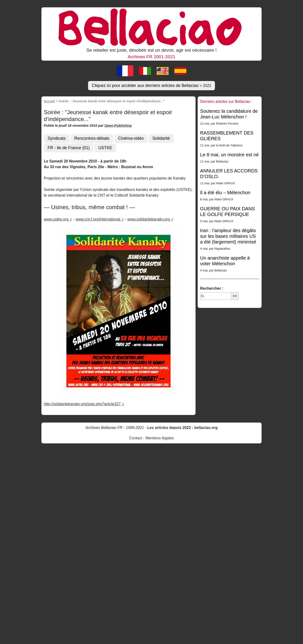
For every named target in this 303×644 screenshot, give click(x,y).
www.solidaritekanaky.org (149, 219)
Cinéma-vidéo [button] (131, 138)
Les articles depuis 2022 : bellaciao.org (182, 428)
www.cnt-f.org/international (98, 219)
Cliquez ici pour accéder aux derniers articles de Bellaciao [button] (152, 86)
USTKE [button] (105, 148)
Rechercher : (212, 288)
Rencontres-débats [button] (92, 138)
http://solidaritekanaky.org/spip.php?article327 (82, 404)
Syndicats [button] (57, 138)
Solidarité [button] (161, 138)
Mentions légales (160, 438)
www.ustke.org (56, 219)
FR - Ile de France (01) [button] (69, 148)
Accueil (49, 101)
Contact (136, 438)
